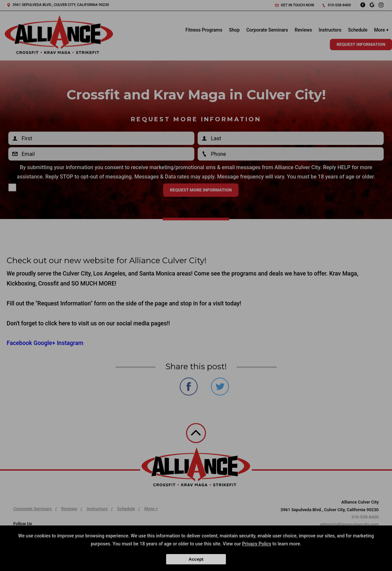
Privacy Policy (257, 544)
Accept (196, 559)
